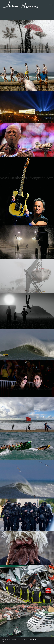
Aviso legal (33, 639)
